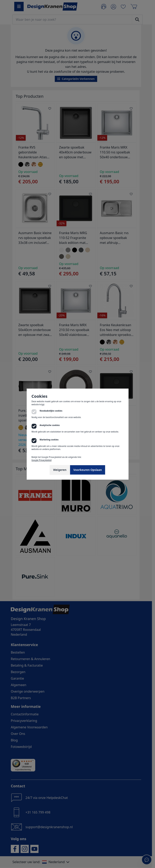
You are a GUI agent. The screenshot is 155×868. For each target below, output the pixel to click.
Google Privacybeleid (42, 460)
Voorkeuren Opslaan (88, 470)
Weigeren (60, 470)
